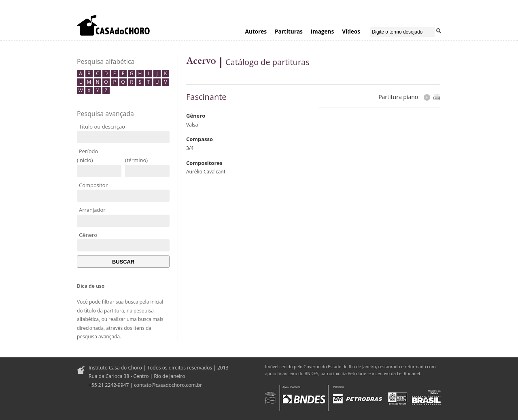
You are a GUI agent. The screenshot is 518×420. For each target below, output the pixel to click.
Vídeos (351, 31)
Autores (256, 31)
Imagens (322, 31)
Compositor (93, 185)
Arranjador (92, 210)
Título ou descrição (102, 127)
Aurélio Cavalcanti (206, 172)
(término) (136, 160)
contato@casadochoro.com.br (168, 385)
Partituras (289, 31)
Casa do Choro (113, 25)
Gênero (88, 235)
